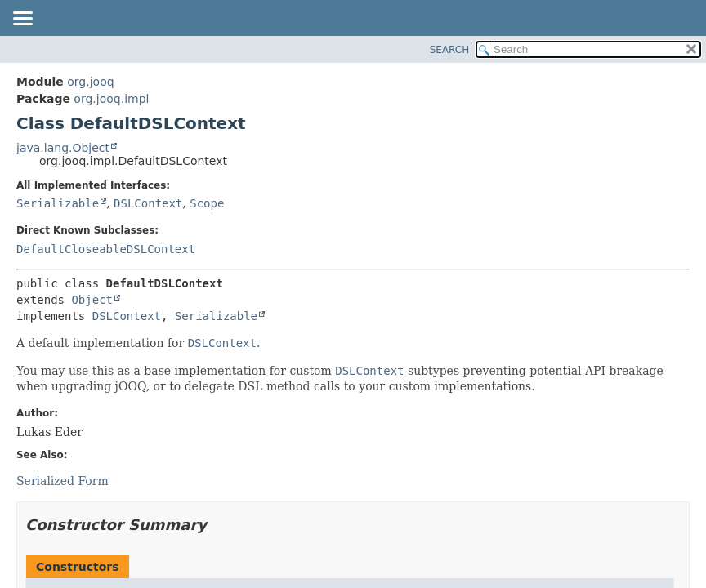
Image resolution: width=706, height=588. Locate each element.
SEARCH (450, 50)
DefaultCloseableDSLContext (106, 249)
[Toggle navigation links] (22, 20)
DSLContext (148, 203)
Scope (207, 203)
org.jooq (90, 82)
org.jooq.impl (111, 99)
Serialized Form (63, 481)
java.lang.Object (63, 148)
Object (92, 300)
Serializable (58, 203)
